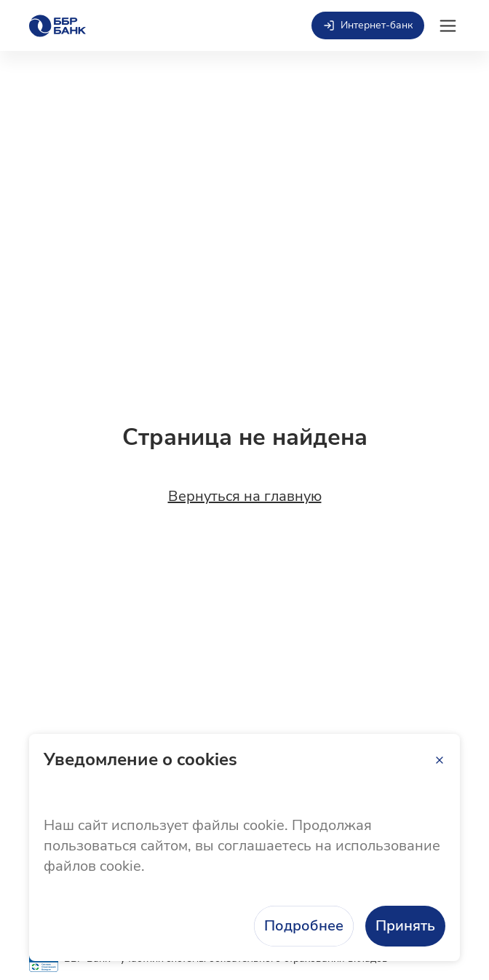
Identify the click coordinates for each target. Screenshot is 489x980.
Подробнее (304, 926)
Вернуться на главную (245, 497)
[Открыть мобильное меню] (448, 26)
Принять (405, 926)
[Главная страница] (57, 26)
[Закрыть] (440, 760)
